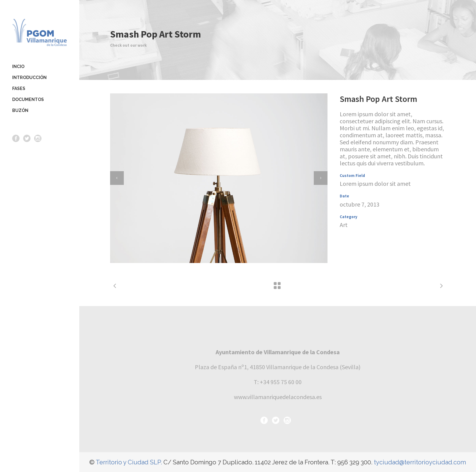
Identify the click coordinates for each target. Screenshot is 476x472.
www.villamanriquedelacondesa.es (278, 397)
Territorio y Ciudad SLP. (129, 462)
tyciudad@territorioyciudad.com (420, 462)
